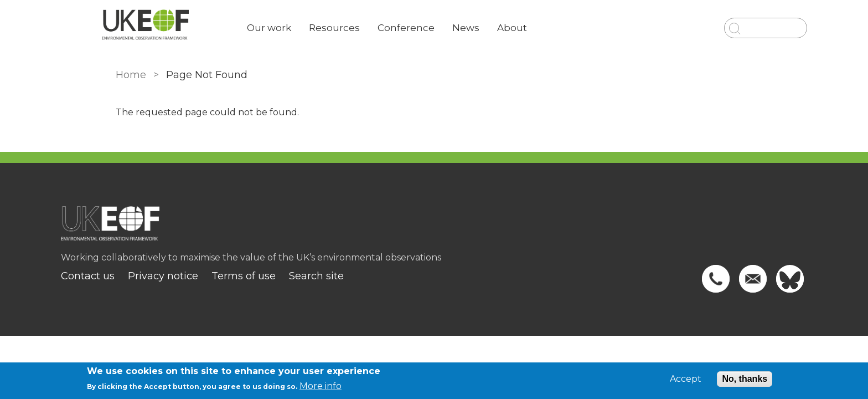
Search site (366, 276)
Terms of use (293, 276)
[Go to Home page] (194, 28)
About (561, 28)
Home (125, 75)
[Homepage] (434, 229)
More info (321, 386)
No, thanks (745, 379)
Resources (384, 28)
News (515, 28)
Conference (455, 28)
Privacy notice (212, 276)
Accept (686, 379)
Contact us (137, 276)
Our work (318, 28)
